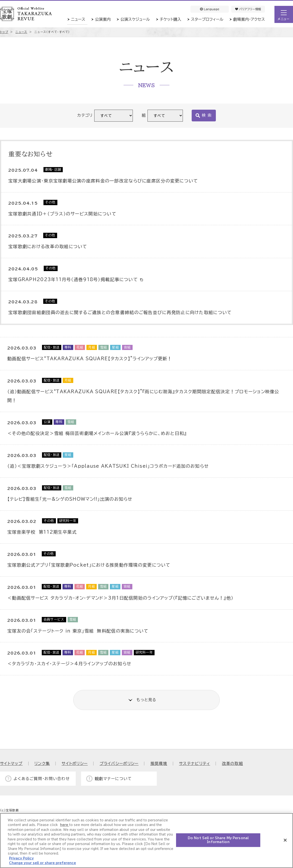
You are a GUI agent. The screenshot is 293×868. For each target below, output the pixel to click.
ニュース (78, 19)
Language (210, 9)
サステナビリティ (194, 763)
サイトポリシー (75, 763)
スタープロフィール (207, 19)
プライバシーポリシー (119, 763)
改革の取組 (232, 763)
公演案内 (103, 19)
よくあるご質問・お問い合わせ (42, 779)
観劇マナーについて (113, 779)
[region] (146, 841)
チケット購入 (170, 19)
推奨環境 (159, 763)
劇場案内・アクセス (249, 19)
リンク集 (42, 763)
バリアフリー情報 (248, 9)
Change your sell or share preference (42, 863)
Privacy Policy (21, 858)
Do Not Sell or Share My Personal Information (218, 840)
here (65, 825)
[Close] (285, 840)
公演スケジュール (135, 19)
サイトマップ (11, 763)
